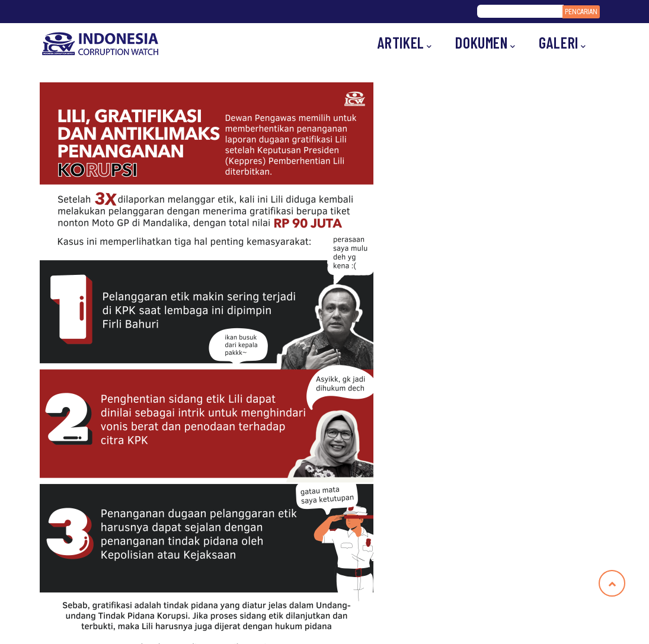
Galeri (562, 43)
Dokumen (485, 43)
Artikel (405, 43)
